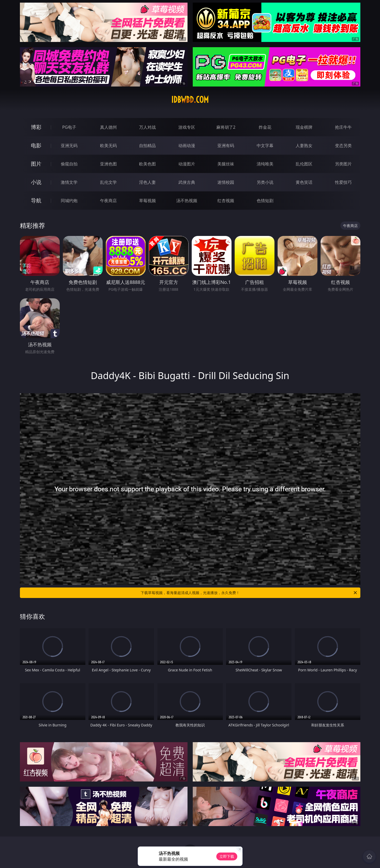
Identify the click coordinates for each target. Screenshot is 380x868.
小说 (36, 182)
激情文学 (69, 182)
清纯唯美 (265, 164)
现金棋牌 (304, 127)
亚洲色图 (108, 164)
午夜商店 (108, 201)
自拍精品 (147, 145)
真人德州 (108, 127)
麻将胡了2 (226, 127)
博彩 (36, 127)
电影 (36, 145)
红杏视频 (226, 201)
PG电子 (69, 127)
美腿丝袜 (226, 164)
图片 (36, 164)
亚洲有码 (226, 145)
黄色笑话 (304, 182)
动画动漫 (187, 145)
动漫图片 (187, 164)
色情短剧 (265, 201)
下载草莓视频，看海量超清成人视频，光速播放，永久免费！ (249, 593)
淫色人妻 (147, 182)
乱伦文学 (108, 182)
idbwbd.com (190, 100)
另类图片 (343, 164)
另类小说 (265, 182)
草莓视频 (147, 201)
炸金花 (265, 127)
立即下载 (227, 856)
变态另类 (343, 145)
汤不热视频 (187, 201)
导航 (36, 200)
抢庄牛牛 (343, 127)
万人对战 (147, 127)
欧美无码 (108, 145)
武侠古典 (187, 182)
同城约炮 (69, 201)
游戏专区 (187, 127)
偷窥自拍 (69, 164)
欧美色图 (147, 164)
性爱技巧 (343, 182)
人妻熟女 (304, 145)
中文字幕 (265, 145)
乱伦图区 (304, 164)
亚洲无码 (69, 145)
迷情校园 (226, 182)
